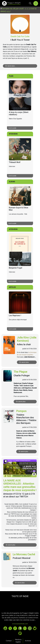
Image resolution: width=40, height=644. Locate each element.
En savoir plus (24, 362)
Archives (28, 641)
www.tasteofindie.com (20, 624)
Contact (9, 641)
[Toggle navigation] (36, 3)
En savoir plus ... (11, 66)
